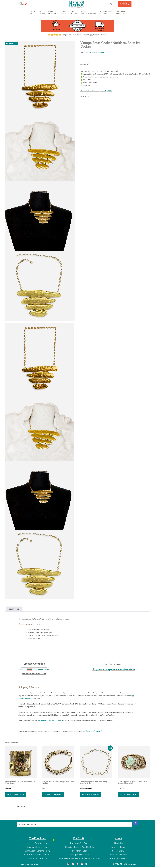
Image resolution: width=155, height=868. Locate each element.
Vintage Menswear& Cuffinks (106, 12)
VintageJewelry (63, 12)
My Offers (23, 4)
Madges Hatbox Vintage (95, 52)
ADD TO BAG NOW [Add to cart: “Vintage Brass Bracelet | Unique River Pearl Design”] (54, 795)
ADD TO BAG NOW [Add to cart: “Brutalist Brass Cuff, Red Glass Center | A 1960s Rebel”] (17, 795)
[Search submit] (135, 823)
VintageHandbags (73, 12)
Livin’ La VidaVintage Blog (121, 12)
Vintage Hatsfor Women (53, 12)
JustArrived (42, 12)
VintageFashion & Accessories (88, 12)
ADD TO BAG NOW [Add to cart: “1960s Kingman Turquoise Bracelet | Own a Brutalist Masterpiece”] (129, 795)
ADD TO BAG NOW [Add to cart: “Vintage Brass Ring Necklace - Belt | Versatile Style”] (92, 795)
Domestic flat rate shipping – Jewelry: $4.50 (96, 91)
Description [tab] (14, 609)
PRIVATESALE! (33, 12)
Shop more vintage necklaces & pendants (113, 669)
